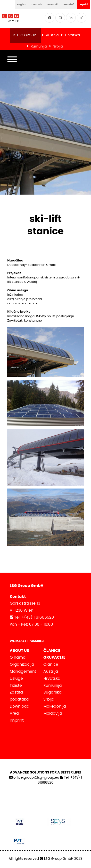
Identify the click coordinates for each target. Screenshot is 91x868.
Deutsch (37, 4)
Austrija (52, 35)
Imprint (17, 720)
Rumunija (39, 46)
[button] (12, 61)
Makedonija (55, 706)
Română (69, 4)
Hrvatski (53, 4)
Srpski (84, 4)
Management (23, 671)
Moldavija (53, 713)
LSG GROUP (27, 35)
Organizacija (22, 664)
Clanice (51, 664)
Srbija (58, 46)
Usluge (16, 678)
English (22, 4)
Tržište (16, 685)
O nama (18, 657)
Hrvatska (72, 35)
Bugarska (53, 692)
